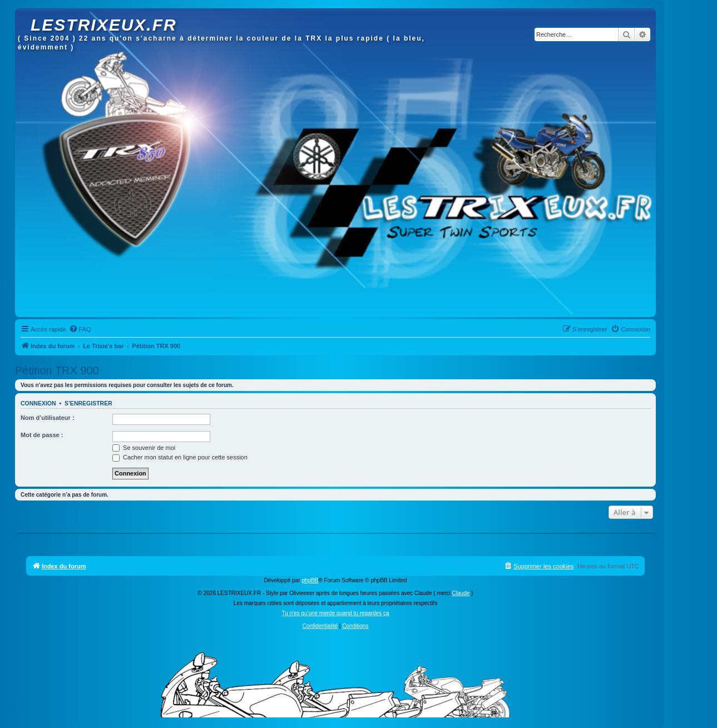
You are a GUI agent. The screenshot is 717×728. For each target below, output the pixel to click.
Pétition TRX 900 (57, 370)
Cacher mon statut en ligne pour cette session (180, 457)
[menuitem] (80, 329)
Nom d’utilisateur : (48, 418)
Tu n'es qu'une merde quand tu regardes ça (335, 613)
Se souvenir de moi (144, 448)
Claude (461, 593)
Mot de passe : (42, 435)
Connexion (38, 403)
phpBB (310, 580)
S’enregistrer (88, 403)
